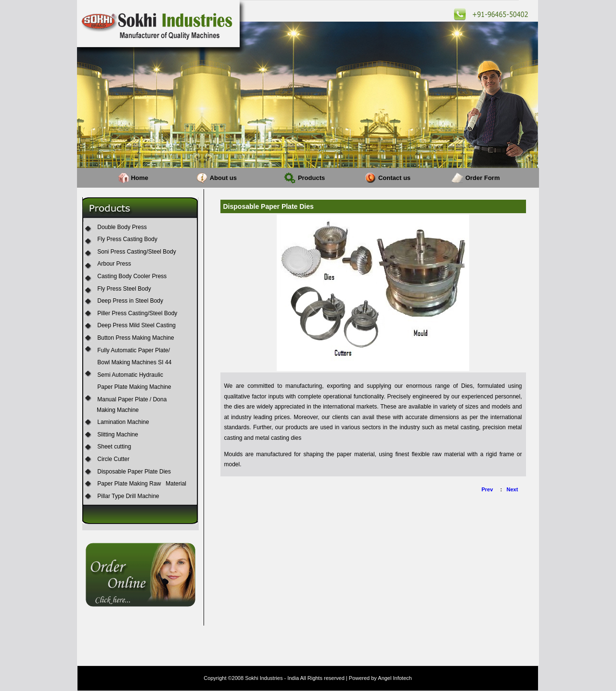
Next (513, 489)
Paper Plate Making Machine (134, 387)
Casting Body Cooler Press (132, 276)
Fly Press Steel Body (124, 289)
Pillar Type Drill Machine (128, 496)
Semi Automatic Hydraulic (130, 375)
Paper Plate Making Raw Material (142, 484)
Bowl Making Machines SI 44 (134, 362)
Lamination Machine (123, 422)
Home (140, 178)
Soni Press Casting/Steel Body (136, 252)
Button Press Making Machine (135, 338)
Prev (488, 489)
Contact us (394, 178)
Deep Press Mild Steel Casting (136, 325)
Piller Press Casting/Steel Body (137, 313)
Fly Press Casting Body (127, 239)
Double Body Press (122, 227)
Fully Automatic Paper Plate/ (134, 350)
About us (223, 178)
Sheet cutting (114, 447)
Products (311, 178)
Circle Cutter (113, 459)
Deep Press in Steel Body (130, 301)
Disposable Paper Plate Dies (134, 472)
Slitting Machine (118, 435)
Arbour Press (114, 264)
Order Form (483, 178)
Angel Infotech (395, 678)
